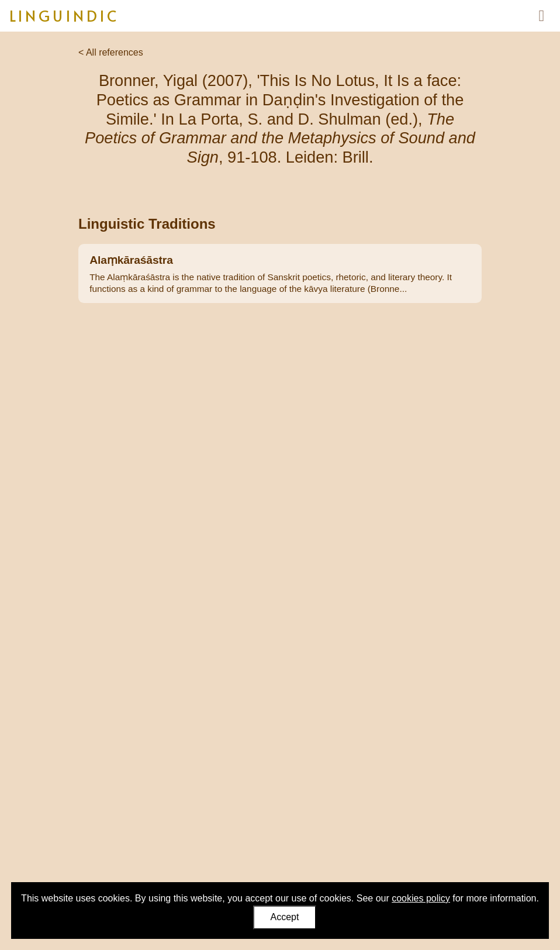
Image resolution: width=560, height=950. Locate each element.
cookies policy (421, 898)
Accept (285, 917)
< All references (111, 52)
